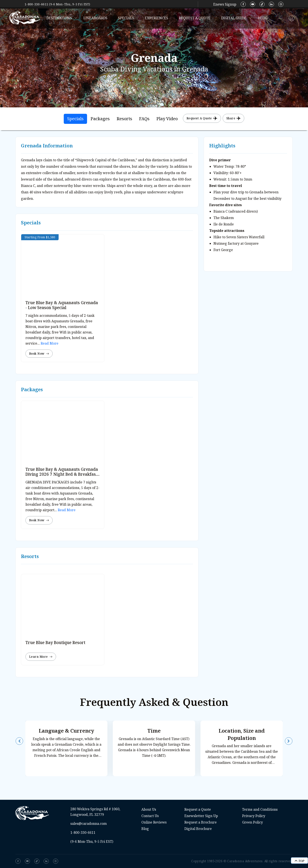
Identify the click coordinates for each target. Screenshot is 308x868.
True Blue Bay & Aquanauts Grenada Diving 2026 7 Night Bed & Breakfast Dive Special (62, 474)
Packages (100, 119)
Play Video (167, 119)
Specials (126, 18)
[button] (19, 741)
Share (233, 118)
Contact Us (150, 816)
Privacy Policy (254, 816)
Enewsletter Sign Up (201, 816)
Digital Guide (234, 18)
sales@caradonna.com (89, 824)
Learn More (41, 657)
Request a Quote (195, 18)
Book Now (39, 353)
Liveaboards (95, 18)
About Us (149, 809)
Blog (263, 18)
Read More (49, 343)
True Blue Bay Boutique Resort (55, 643)
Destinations (59, 18)
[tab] (75, 119)
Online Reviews (154, 822)
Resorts (124, 119)
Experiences (156, 18)
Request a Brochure (201, 822)
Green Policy (252, 822)
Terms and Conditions (260, 809)
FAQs (144, 119)
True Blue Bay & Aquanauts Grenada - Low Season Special (62, 305)
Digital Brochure (198, 829)
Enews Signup (225, 4)
